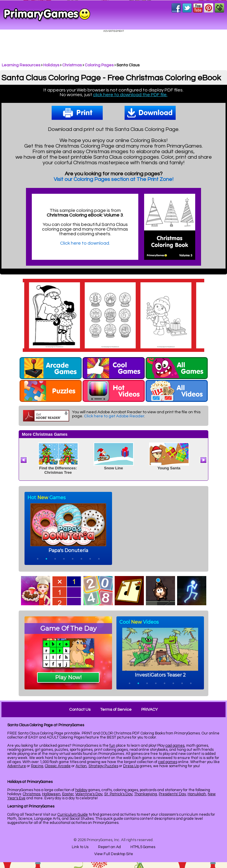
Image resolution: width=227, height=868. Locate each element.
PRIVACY (150, 710)
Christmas (72, 65)
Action (81, 766)
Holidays (51, 65)
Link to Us (80, 847)
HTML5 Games (143, 847)
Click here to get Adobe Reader (114, 416)
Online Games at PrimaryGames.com (47, 15)
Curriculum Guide (73, 815)
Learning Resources (21, 65)
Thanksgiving (146, 794)
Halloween (51, 794)
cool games (175, 746)
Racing (37, 766)
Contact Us (80, 710)
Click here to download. (85, 243)
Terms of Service (116, 710)
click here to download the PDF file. (130, 95)
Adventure (17, 766)
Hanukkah (197, 794)
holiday (81, 790)
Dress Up (131, 766)
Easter (68, 794)
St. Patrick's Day (118, 794)
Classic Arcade (58, 766)
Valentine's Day (89, 794)
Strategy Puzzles (103, 766)
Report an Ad (109, 847)
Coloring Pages (99, 65)
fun (112, 746)
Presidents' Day (172, 794)
